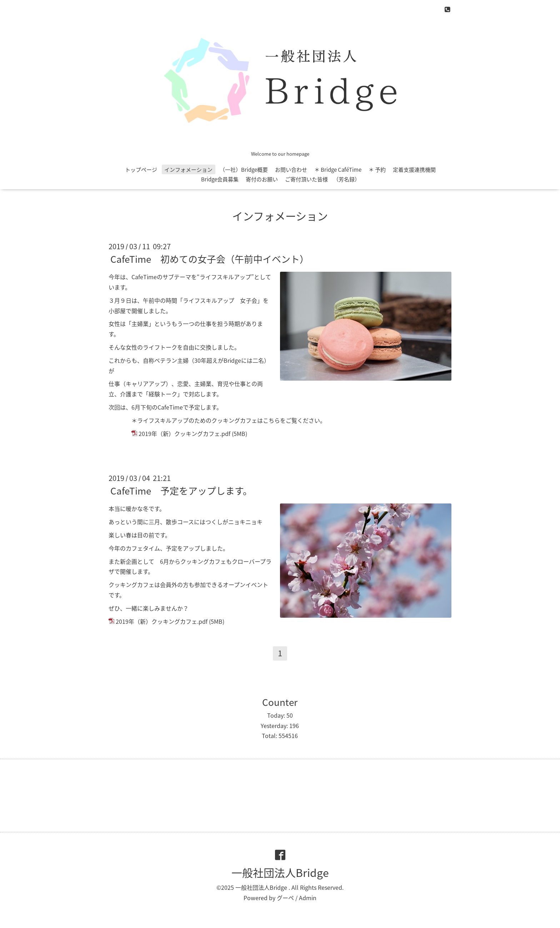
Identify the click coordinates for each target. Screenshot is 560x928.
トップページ (141, 170)
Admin (308, 898)
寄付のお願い (262, 179)
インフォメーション (188, 170)
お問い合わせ (291, 170)
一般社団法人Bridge (280, 872)
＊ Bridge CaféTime (338, 170)
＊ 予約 (377, 170)
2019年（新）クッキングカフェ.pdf (184, 433)
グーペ (285, 898)
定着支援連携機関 (414, 170)
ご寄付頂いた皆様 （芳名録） (322, 179)
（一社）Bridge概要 (244, 170)
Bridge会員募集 (220, 179)
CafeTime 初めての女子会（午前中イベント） (210, 259)
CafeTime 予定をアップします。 (181, 491)
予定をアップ (183, 548)
